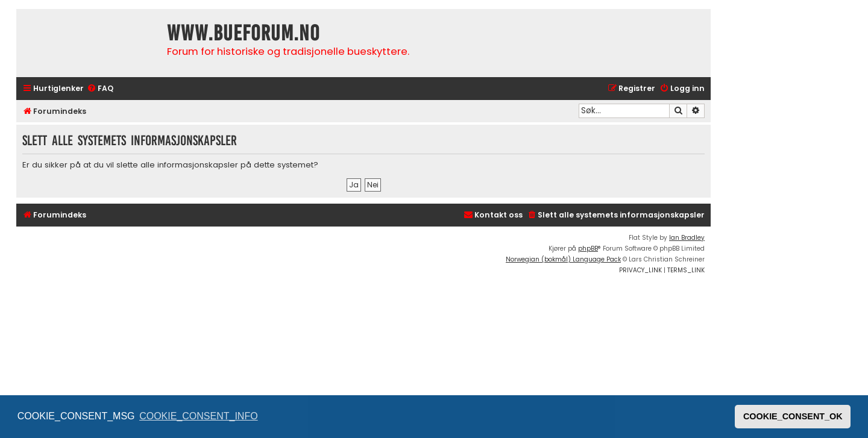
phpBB (588, 249)
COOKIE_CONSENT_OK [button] (793, 416)
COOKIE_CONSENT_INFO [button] (198, 416)
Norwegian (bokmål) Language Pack (563, 259)
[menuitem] (100, 89)
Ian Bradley (687, 238)
